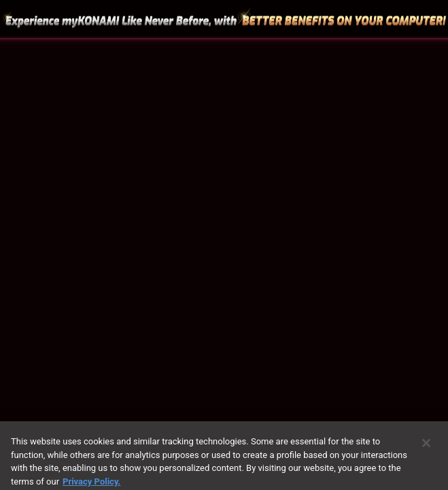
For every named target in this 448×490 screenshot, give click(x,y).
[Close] (426, 446)
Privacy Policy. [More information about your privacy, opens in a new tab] (91, 484)
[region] (224, 245)
